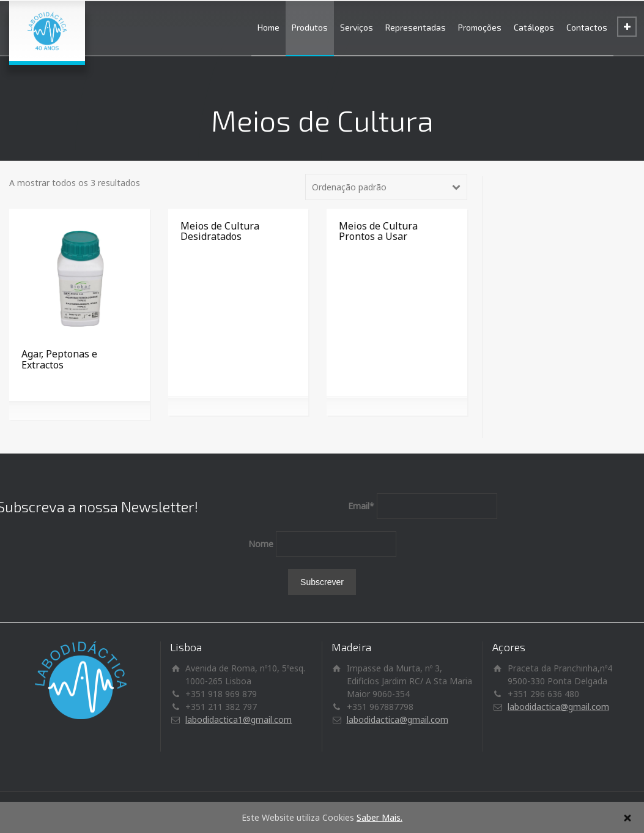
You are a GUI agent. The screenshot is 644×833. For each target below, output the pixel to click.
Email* (361, 506)
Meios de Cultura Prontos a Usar (378, 231)
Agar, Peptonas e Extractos (59, 359)
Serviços (357, 27)
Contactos (587, 27)
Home (268, 27)
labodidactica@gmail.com (398, 719)
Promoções (480, 27)
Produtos (310, 27)
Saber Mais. (379, 817)
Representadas (416, 27)
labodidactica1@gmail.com (239, 719)
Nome (261, 544)
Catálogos (534, 27)
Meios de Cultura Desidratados (220, 231)
